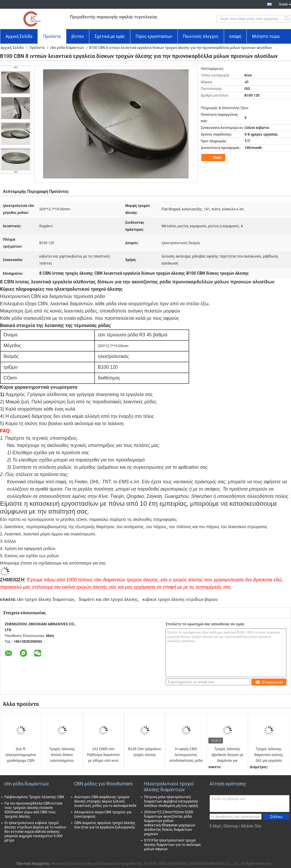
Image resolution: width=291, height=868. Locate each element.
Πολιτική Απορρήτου (33, 864)
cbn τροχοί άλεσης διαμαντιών (46, 599)
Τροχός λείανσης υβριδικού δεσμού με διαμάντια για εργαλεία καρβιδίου (227, 755)
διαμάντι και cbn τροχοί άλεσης (108, 599)
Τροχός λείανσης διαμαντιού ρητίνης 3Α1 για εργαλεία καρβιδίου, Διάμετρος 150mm (269, 755)
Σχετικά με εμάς (110, 36)
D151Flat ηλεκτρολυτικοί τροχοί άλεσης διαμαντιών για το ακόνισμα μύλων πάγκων (172, 845)
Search (287, 19)
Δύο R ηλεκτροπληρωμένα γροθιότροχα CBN (21, 755)
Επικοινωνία (269, 682)
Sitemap (231, 826)
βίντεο (78, 36)
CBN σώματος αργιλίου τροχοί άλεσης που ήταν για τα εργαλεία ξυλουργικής (105, 825)
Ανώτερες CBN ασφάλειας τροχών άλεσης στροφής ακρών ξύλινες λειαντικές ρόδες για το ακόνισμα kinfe (105, 801)
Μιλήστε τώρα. (266, 36)
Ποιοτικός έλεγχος (201, 36)
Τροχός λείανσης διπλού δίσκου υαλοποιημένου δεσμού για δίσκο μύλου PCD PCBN (62, 755)
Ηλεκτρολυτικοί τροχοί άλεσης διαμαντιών (169, 787)
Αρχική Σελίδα (19, 36)
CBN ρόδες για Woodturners (103, 784)
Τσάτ (214, 158)
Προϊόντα (52, 36)
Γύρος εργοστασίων (154, 36)
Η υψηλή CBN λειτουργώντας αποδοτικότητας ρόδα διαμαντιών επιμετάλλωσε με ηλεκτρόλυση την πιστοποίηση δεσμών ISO (186, 755)
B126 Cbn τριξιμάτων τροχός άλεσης (145, 752)
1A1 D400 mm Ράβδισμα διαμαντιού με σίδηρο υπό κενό (103, 755)
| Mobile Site (250, 826)
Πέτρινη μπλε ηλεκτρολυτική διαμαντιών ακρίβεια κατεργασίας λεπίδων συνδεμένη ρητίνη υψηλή (171, 801)
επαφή (235, 36)
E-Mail (215, 826)
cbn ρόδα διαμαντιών (67, 48)
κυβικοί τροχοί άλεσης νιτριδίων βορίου (180, 599)
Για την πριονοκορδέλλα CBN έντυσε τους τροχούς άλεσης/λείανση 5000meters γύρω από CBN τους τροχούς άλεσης (33, 810)
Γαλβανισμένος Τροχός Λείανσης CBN (34, 797)
